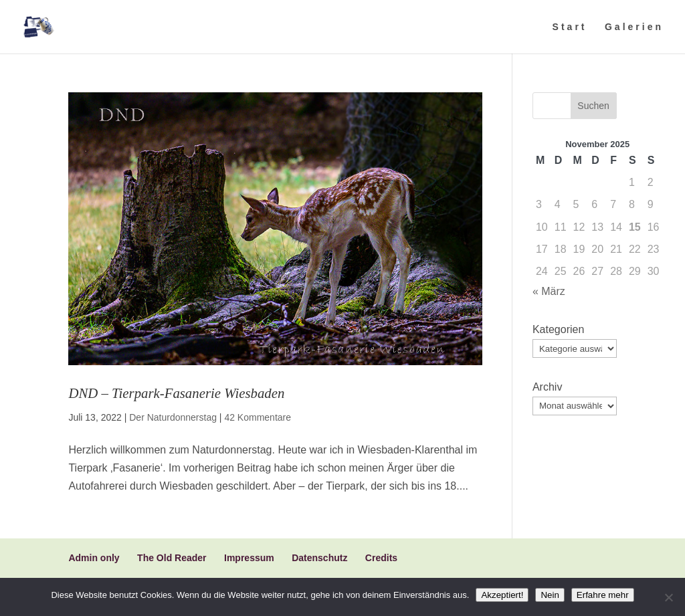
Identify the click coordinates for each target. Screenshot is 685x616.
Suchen (593, 106)
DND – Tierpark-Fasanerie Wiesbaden (176, 393)
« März (549, 291)
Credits (381, 558)
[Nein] (668, 597)
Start (570, 27)
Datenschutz (319, 558)
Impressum (249, 558)
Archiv (547, 387)
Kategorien (558, 329)
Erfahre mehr (603, 595)
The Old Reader (172, 558)
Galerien (634, 27)
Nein (550, 595)
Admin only (94, 558)
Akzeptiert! (502, 595)
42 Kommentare (258, 417)
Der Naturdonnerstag (173, 417)
